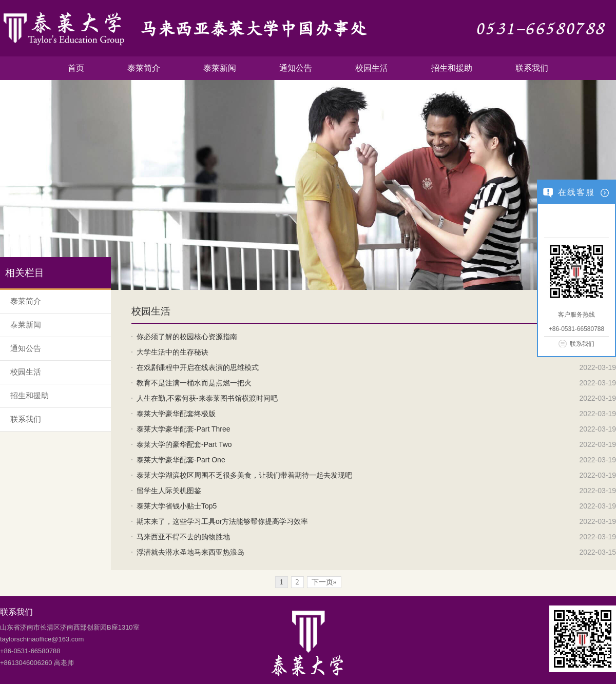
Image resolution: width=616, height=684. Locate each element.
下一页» (324, 582)
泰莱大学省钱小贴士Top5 (177, 506)
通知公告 (296, 68)
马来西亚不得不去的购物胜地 (183, 537)
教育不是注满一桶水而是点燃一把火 (194, 383)
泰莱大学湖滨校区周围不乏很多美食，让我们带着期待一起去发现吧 (244, 475)
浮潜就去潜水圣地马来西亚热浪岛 (190, 552)
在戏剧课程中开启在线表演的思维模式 (198, 367)
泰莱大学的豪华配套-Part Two (184, 444)
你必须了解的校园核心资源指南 (187, 337)
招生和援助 (452, 68)
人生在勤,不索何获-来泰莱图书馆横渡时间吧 (207, 398)
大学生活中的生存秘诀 (172, 352)
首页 (76, 68)
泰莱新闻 (220, 68)
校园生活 (372, 68)
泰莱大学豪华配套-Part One (181, 460)
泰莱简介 (144, 68)
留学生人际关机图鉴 (169, 491)
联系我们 (532, 68)
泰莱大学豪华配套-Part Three (184, 429)
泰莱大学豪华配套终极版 (176, 414)
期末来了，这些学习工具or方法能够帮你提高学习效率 (222, 521)
